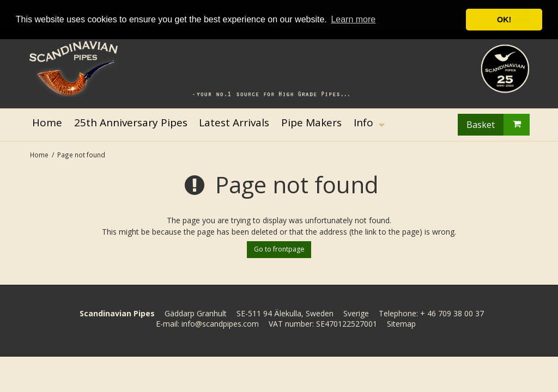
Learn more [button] (353, 19)
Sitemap (401, 324)
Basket (498, 125)
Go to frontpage (279, 249)
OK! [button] (504, 20)
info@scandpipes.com (220, 324)
